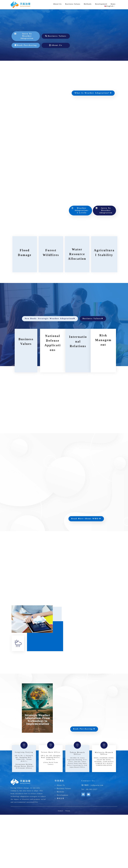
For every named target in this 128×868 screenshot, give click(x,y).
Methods (88, 4)
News (113, 4)
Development (101, 4)
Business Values (73, 4)
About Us (58, 4)
